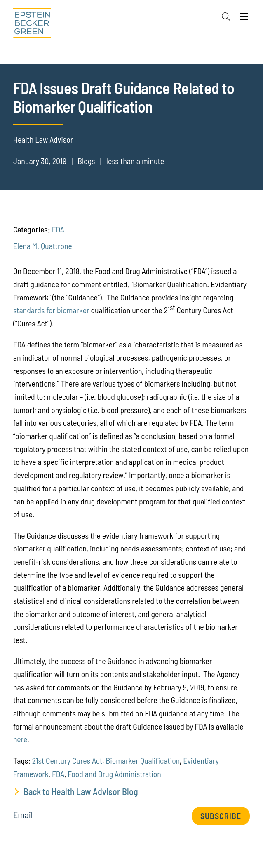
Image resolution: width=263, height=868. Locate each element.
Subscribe (221, 816)
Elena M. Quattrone (43, 246)
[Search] (226, 16)
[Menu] (244, 19)
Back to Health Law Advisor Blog (81, 791)
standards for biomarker (51, 310)
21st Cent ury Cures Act (67, 760)
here (20, 739)
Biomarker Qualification (143, 760)
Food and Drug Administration (114, 774)
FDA (58, 229)
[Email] (102, 818)
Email (23, 815)
